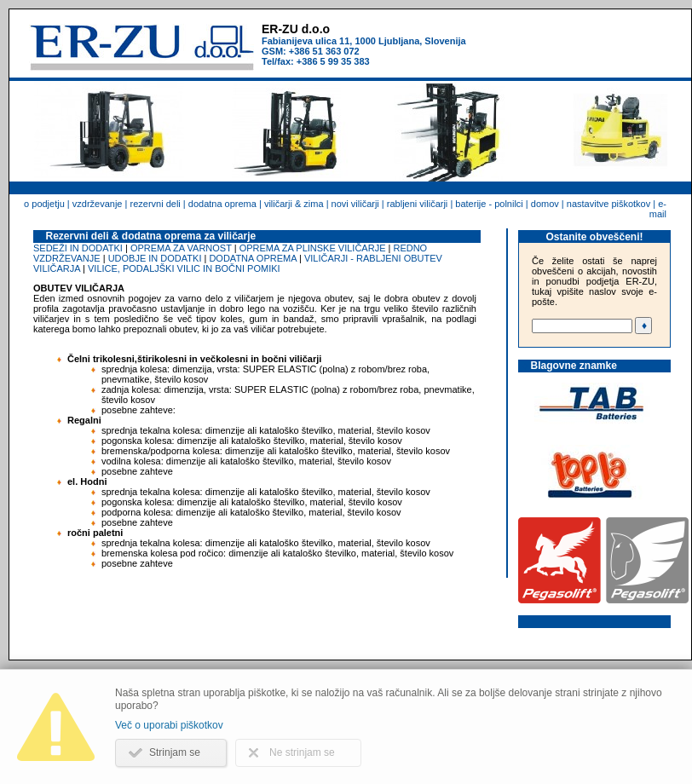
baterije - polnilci (489, 204)
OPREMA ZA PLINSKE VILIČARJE (313, 248)
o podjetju (44, 204)
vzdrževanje (98, 204)
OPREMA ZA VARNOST (181, 248)
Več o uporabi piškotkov (169, 725)
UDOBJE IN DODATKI (155, 258)
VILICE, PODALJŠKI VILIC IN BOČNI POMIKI (184, 268)
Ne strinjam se (302, 752)
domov (545, 204)
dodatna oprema (222, 204)
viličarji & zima (294, 204)
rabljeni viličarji (418, 204)
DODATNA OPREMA (252, 258)
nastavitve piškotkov (608, 204)
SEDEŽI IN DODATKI (78, 248)
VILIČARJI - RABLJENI (353, 258)
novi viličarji (355, 204)
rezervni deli (155, 204)
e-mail (658, 209)
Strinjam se (175, 752)
